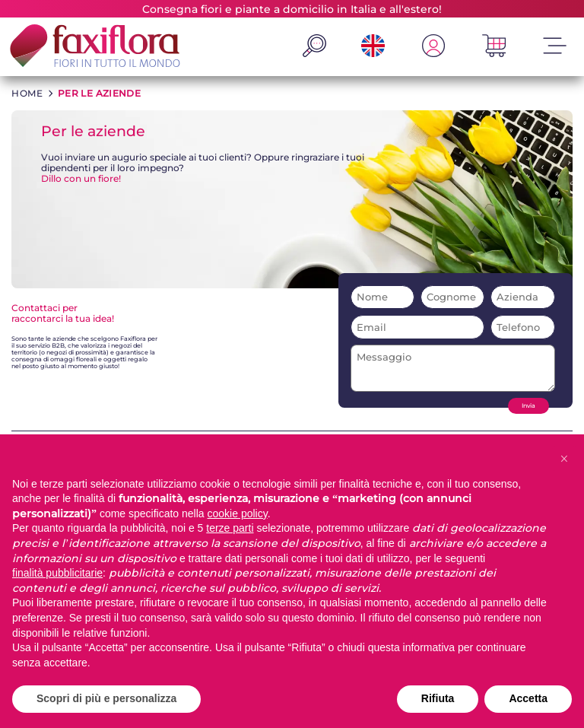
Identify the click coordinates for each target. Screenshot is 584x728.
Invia (528, 406)
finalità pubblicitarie (57, 573)
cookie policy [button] (238, 513)
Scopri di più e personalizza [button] (106, 698)
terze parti (230, 528)
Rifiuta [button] (438, 698)
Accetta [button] (528, 698)
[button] (564, 459)
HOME (27, 93)
